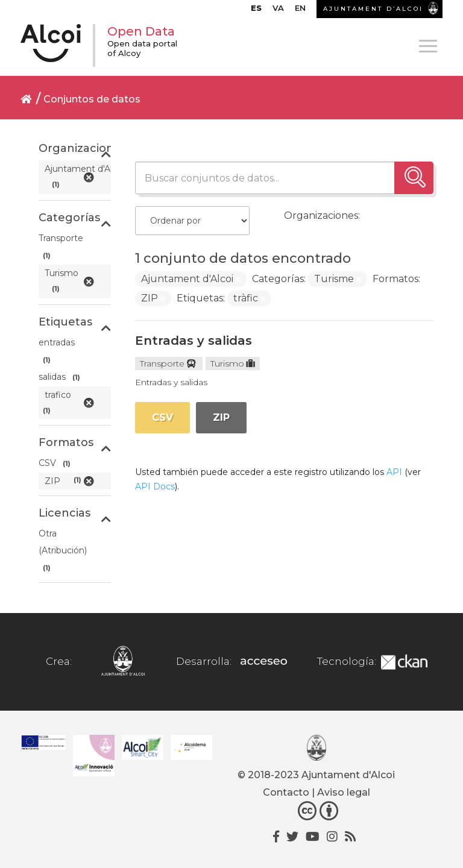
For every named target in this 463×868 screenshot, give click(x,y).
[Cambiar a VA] (278, 11)
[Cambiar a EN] (300, 11)
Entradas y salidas (194, 341)
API (394, 472)
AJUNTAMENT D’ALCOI (373, 9)
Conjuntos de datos (92, 99)
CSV (162, 417)
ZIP (221, 417)
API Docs (155, 486)
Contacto (286, 792)
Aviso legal (344, 792)
